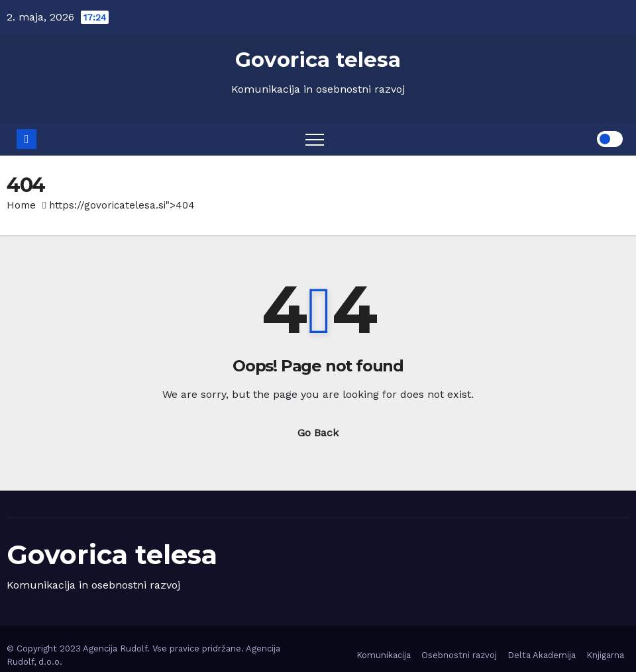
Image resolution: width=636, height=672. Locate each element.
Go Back (318, 433)
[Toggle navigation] (315, 139)
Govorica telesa (318, 60)
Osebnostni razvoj (459, 655)
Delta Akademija (542, 655)
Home (21, 205)
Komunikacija (384, 655)
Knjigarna (605, 655)
